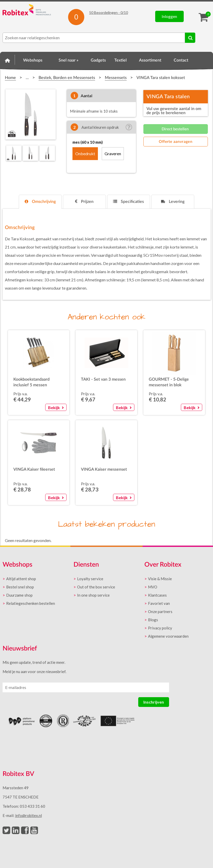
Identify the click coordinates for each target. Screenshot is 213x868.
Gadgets (98, 60)
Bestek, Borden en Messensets (67, 78)
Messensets (116, 78)
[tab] (40, 202)
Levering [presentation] (173, 201)
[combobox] (94, 38)
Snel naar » (68, 60)
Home (7, 60)
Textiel (121, 60)
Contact (181, 60)
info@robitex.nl (29, 815)
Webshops (33, 60)
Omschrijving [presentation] (40, 201)
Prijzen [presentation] (84, 201)
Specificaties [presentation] (128, 201)
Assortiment (150, 60)
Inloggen (169, 16)
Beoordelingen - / (109, 12)
